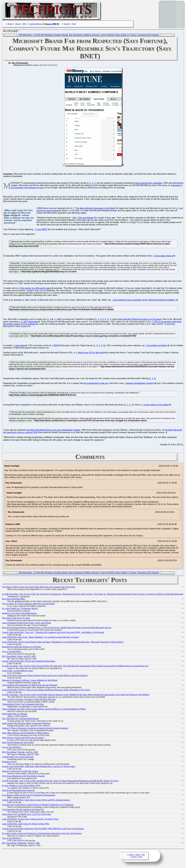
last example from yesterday (149, 184)
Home (10, 24)
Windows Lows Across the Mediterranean (19, 614)
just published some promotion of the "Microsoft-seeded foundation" (145, 301)
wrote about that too (164, 256)
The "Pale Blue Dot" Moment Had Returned (20, 719)
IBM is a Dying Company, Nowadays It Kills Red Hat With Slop (29, 700)
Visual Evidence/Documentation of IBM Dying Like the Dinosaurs (30, 686)
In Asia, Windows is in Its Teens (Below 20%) (21, 786)
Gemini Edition (35, 24)
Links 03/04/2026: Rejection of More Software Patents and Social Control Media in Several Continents (45, 676)
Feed (74, 24)
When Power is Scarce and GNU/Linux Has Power (23, 738)
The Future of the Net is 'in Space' (16, 619)
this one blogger (86, 218)
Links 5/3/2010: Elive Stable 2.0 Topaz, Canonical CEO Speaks (130, 36)
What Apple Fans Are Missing (15, 714)
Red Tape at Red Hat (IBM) (14, 600)
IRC (24, 24)
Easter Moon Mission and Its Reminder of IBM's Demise (26, 734)
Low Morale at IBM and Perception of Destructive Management (29, 796)
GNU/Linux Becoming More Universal (18, 791)
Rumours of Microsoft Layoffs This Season (20, 772)
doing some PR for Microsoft (91, 353)
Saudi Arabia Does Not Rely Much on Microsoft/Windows (26, 724)
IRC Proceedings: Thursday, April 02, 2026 (20, 753)
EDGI (56, 346)
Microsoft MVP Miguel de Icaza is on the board (140, 320)
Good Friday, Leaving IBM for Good (17, 671)
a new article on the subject (156, 405)
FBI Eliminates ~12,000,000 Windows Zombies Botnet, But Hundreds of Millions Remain (59, 36)
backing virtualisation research (140, 384)
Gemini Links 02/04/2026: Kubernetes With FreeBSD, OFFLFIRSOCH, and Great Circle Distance (43, 829)
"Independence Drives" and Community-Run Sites (23, 705)
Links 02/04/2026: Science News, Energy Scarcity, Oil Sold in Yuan (30, 820)
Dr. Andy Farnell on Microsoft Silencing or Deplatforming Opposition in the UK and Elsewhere (42, 834)
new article (20, 346)
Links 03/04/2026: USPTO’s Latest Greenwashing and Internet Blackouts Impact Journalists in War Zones (46, 690)
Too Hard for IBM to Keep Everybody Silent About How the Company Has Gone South (38, 587)
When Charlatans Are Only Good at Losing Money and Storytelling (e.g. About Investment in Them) (44, 710)
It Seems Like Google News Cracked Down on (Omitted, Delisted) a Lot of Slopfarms (38, 805)
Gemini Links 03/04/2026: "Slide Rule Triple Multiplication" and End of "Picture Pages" (39, 767)
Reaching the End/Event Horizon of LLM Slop (21, 647)
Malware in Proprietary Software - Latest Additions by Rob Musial (30, 681)
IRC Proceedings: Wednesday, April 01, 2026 (21, 844)
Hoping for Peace (9, 762)
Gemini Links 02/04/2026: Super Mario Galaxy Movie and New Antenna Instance (36, 801)
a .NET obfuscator (30, 322)
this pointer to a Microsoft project (36, 289)
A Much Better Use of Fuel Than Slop (18, 757)
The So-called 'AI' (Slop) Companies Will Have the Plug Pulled (28, 604)
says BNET (42, 230)
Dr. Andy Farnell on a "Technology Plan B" (20, 609)
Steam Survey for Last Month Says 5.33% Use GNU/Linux (27, 815)
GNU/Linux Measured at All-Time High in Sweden (23, 777)
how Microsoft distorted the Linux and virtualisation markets (53, 431)
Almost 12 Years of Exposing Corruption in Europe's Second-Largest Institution (35, 729)
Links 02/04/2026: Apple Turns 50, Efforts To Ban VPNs (26, 824)
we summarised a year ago (96, 384)
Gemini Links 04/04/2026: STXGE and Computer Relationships (29, 662)
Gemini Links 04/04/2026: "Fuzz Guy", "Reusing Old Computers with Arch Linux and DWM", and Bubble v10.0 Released (53, 633)
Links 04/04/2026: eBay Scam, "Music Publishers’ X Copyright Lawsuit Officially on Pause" (41, 638)
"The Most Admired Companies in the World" (95, 209)
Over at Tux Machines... (12, 652)
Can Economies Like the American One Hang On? (23, 810)
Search (67, 24)
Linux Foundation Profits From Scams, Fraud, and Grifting (26, 623)
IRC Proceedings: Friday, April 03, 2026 (19, 657)
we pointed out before (157, 346)
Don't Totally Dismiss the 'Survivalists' (18, 743)
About (18, 24)
